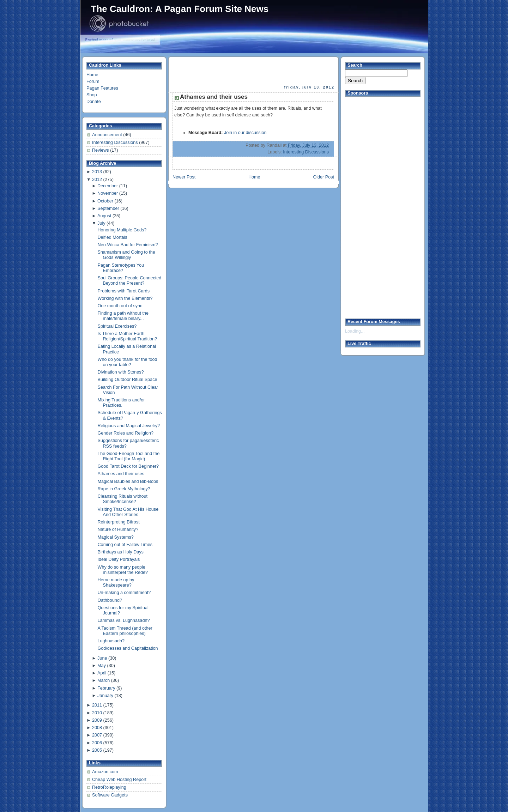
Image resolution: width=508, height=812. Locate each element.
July (101, 223)
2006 (97, 743)
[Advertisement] (254, 71)
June (102, 658)
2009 (97, 720)
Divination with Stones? (121, 372)
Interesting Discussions (116, 143)
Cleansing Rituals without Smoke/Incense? (123, 499)
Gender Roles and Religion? (126, 433)
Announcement (108, 135)
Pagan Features (102, 88)
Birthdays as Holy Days (121, 552)
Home (92, 75)
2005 (97, 750)
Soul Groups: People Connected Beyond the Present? (130, 281)
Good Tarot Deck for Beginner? (128, 466)
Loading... (355, 331)
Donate (94, 102)
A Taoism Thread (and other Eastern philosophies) (125, 631)
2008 (97, 728)
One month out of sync (120, 306)
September (108, 208)
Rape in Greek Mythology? (124, 489)
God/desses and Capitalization (128, 648)
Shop (92, 95)
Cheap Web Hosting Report (119, 780)
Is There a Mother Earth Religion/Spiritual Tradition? (128, 336)
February (106, 688)
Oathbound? (110, 600)
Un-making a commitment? (124, 593)
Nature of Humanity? (118, 529)
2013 (97, 172)
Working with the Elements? (125, 298)
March (104, 680)
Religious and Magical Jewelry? (129, 426)
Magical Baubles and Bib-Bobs (128, 481)
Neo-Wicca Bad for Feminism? (128, 245)
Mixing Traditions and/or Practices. (121, 403)
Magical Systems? (116, 537)
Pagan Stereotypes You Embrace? (121, 268)
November (108, 193)
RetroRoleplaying (109, 787)
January (105, 696)
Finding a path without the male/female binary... (123, 316)
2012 (97, 180)
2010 (97, 713)
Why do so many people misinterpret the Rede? (123, 570)
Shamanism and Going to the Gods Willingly (126, 255)
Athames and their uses (121, 474)
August (104, 216)
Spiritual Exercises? (117, 326)
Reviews (101, 150)
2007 (97, 735)
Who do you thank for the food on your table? (128, 362)
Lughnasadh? (111, 641)
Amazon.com (105, 772)
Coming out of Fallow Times (125, 545)
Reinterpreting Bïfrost (119, 522)
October (105, 201)
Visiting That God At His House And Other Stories (128, 512)
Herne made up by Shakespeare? (116, 583)
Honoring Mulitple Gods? (122, 230)
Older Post (323, 177)
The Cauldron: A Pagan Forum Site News (180, 9)
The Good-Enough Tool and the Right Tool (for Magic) (129, 456)
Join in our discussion (245, 133)
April (102, 673)
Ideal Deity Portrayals (119, 559)
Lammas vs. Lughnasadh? (124, 620)
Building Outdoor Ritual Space (128, 380)
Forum (93, 81)
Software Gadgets (110, 795)
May (102, 666)
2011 (97, 705)
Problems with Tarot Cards (124, 291)
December (108, 186)
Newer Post (184, 177)
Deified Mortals (113, 237)
